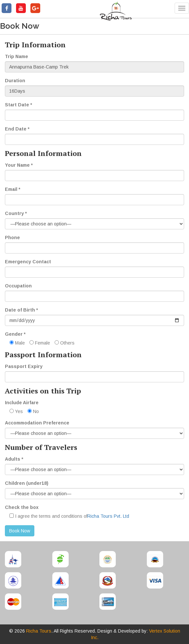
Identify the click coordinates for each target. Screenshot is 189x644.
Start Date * (18, 105)
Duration (15, 81)
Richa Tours (39, 631)
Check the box (22, 507)
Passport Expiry (24, 366)
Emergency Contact (28, 262)
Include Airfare (22, 403)
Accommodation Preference (37, 423)
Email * (13, 189)
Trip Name (17, 56)
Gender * (15, 334)
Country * (16, 213)
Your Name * (19, 165)
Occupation (18, 286)
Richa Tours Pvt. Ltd (108, 516)
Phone (12, 238)
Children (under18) (27, 483)
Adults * (14, 459)
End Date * (17, 129)
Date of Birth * (21, 310)
